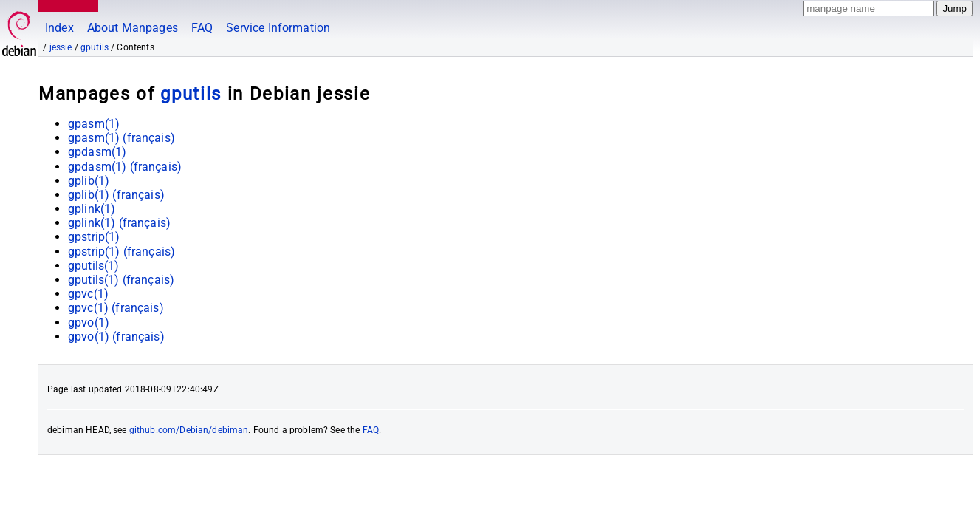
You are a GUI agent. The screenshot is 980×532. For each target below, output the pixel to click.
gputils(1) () (121, 280)
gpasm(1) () (121, 138)
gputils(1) (94, 266)
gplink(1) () (119, 223)
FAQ (202, 28)
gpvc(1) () (116, 308)
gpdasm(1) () (125, 167)
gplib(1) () (116, 195)
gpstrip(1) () (121, 252)
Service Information (278, 28)
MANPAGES (66, 6)
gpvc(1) (88, 294)
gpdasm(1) (97, 152)
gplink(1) (92, 209)
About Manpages (133, 28)
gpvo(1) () (116, 337)
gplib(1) (89, 181)
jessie (61, 47)
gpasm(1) (94, 124)
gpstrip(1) (94, 237)
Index (59, 28)
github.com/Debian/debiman (189, 430)
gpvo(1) (89, 323)
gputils (95, 47)
